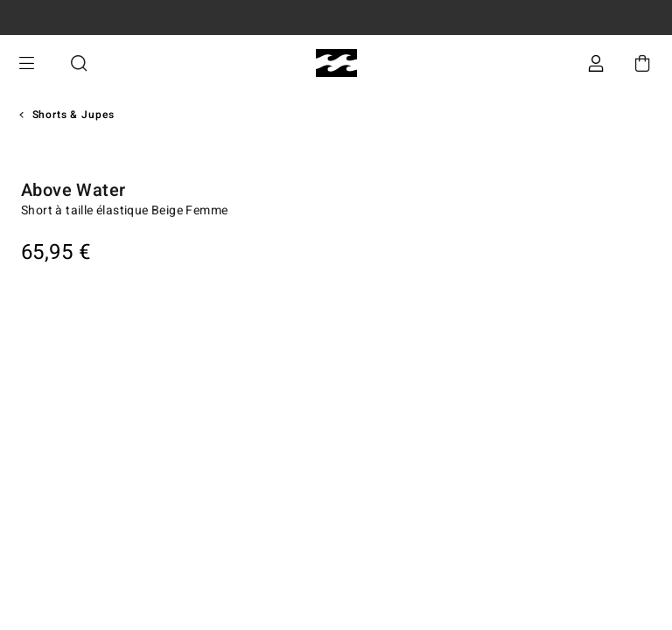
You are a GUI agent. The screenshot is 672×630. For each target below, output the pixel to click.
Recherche (79, 63)
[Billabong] (336, 63)
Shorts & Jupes (73, 115)
